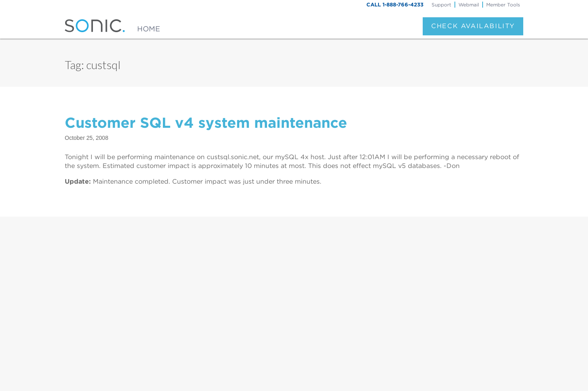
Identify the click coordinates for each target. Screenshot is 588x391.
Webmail (469, 5)
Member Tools (503, 5)
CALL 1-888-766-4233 (395, 5)
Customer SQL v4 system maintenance (206, 123)
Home (149, 29)
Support (441, 5)
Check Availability (473, 26)
